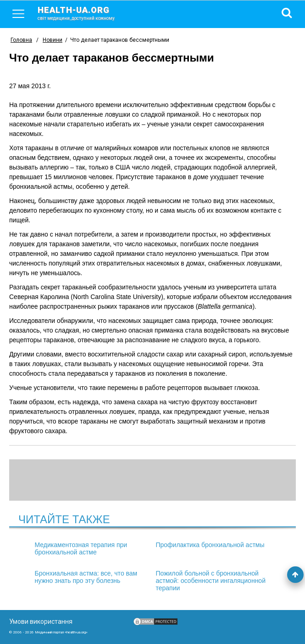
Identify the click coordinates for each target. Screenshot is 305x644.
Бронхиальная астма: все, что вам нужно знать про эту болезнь (86, 577)
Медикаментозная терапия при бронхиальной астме (81, 548)
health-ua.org (83, 13)
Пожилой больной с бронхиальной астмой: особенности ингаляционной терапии (211, 581)
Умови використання (41, 621)
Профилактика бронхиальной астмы (210, 545)
